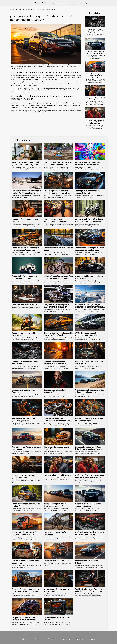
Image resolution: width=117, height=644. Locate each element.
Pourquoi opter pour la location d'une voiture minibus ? (56, 505)
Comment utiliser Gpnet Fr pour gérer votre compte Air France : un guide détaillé (89, 307)
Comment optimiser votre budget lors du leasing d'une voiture (25, 249)
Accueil (12, 9)
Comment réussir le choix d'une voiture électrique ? (95, 52)
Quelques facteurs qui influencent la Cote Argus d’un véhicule (58, 334)
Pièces (44, 3)
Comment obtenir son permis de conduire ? (25, 220)
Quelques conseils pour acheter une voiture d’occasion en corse (89, 391)
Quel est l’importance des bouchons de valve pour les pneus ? (89, 533)
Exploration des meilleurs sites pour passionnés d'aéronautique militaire (26, 192)
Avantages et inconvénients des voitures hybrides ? (88, 192)
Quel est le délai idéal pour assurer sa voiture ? (58, 448)
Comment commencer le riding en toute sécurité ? (26, 334)
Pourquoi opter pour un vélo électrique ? (55, 533)
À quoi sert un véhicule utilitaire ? (57, 561)
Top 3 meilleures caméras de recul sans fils (57, 619)
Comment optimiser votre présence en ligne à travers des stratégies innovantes (89, 165)
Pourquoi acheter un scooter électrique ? (23, 391)
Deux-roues (62, 3)
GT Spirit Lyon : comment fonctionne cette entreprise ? (87, 334)
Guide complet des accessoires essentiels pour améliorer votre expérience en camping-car (56, 193)
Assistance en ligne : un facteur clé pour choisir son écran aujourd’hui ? (27, 163)
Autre (80, 3)
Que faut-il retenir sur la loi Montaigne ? (55, 391)
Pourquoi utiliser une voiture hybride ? (87, 562)
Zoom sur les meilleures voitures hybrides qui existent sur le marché (89, 448)
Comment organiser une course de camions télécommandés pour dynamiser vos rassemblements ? (58, 165)
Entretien (52, 3)
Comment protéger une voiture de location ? (26, 505)
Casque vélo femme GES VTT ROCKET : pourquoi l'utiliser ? (24, 619)
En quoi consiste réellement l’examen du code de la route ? (56, 363)
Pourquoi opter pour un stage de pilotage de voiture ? (25, 476)
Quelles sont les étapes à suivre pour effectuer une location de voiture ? (95, 122)
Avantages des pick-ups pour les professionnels (56, 590)
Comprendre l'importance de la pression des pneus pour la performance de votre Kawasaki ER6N (25, 279)
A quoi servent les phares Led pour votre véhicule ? (89, 277)
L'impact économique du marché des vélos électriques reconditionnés (58, 277)
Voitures (36, 3)
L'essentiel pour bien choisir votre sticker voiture (25, 562)
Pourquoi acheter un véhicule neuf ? (95, 99)
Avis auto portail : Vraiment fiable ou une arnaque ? (27, 448)
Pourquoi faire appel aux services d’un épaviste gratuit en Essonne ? (26, 590)
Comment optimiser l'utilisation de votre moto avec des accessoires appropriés (89, 221)
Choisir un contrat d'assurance (24, 305)
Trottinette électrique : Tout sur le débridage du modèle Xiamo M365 (89, 590)
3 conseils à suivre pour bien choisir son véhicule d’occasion (95, 75)
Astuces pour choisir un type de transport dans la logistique (24, 533)
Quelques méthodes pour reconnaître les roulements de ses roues (57, 421)
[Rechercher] (57, 634)
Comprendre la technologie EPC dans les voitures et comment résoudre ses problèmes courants (57, 307)
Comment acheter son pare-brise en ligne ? (58, 249)
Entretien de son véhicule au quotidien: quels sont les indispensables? (23, 421)
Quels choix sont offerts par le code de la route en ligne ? (89, 419)
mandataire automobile (70, 76)
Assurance (72, 3)
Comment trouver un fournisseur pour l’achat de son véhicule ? (57, 220)
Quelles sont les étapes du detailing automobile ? (89, 363)
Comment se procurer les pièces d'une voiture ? (95, 30)
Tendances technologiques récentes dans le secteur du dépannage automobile (89, 250)
